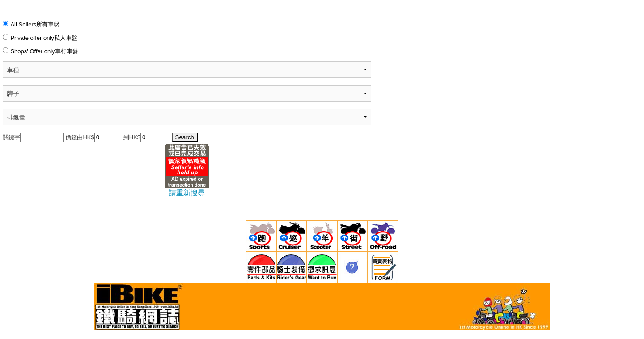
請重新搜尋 (187, 193)
